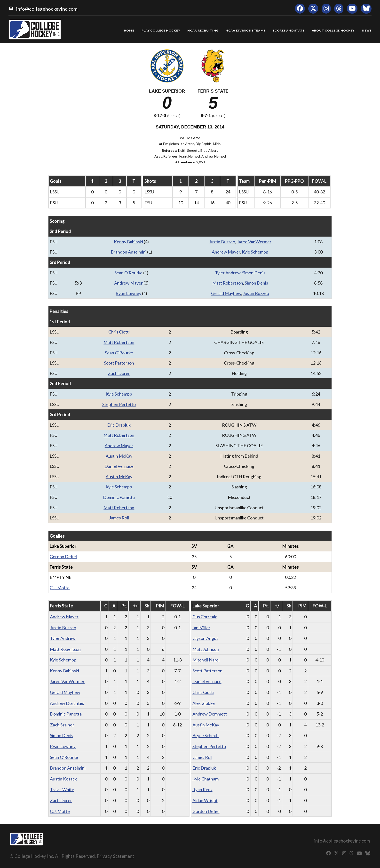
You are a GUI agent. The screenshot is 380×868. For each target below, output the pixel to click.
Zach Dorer (119, 373)
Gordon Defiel (63, 557)
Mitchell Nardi (206, 660)
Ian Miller (201, 628)
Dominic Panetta (119, 497)
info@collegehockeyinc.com (47, 9)
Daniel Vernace (119, 466)
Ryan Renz (202, 789)
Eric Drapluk (119, 425)
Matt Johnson (206, 649)
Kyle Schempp (255, 252)
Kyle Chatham (206, 779)
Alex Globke (204, 703)
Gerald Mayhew (226, 293)
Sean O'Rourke (128, 273)
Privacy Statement (115, 856)
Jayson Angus (205, 638)
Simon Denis (254, 273)
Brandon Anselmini (129, 252)
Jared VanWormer (254, 242)
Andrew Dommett (210, 714)
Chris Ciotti (119, 332)
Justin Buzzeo (222, 242)
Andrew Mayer (226, 252)
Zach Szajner (62, 725)
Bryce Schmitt (206, 735)
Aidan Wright (205, 800)
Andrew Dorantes (67, 703)
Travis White (62, 789)
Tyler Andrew (228, 273)
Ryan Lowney (128, 293)
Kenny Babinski (128, 242)
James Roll (119, 518)
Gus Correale (205, 617)
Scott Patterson (119, 363)
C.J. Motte (60, 588)
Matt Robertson (228, 283)
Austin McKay (119, 456)
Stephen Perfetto (119, 404)
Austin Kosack (63, 779)
